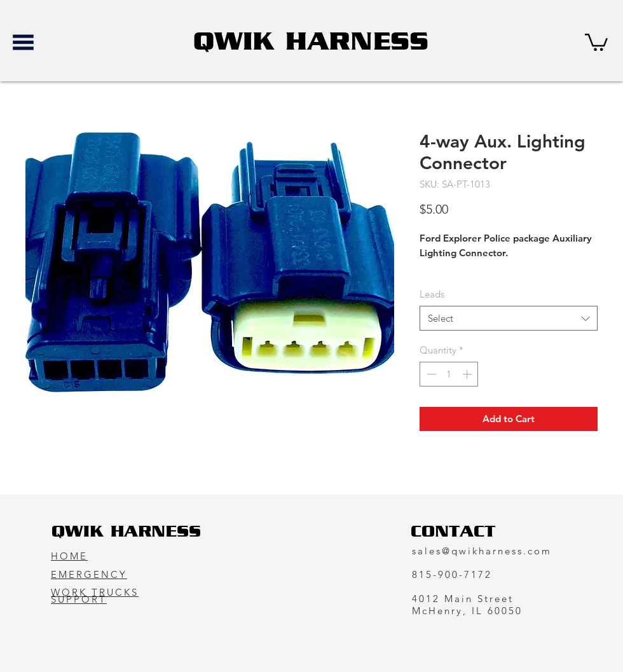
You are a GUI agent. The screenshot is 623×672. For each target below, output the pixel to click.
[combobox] (509, 318)
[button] (23, 42)
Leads (432, 294)
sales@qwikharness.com (482, 551)
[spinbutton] (449, 374)
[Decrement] (430, 374)
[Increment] (468, 374)
